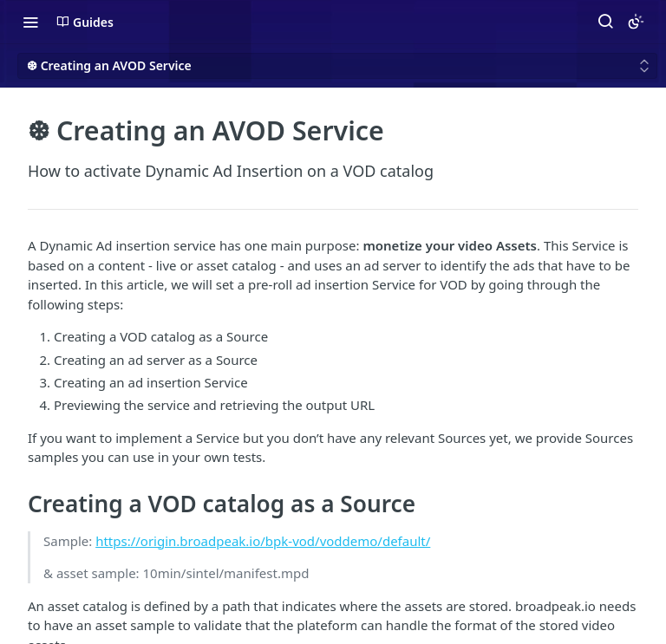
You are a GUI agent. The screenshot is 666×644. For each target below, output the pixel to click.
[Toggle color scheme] (636, 22)
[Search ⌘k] (605, 22)
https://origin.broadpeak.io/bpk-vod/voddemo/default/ (263, 541)
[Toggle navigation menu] (30, 22)
